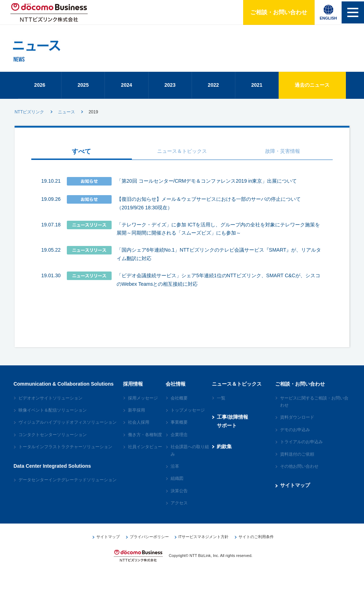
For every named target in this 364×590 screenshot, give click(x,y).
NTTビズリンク (29, 118)
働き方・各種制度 (145, 441)
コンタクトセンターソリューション (53, 441)
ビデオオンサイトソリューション (50, 404)
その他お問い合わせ (299, 473)
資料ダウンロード (297, 424)
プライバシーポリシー (148, 543)
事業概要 (179, 429)
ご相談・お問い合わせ (276, 12)
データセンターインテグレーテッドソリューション (68, 486)
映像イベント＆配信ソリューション (53, 417)
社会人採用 (139, 429)
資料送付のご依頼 (297, 461)
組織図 (177, 485)
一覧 (221, 404)
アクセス (179, 509)
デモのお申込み (295, 436)
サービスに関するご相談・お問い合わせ (314, 408)
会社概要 (179, 404)
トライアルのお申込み (301, 448)
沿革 (175, 473)
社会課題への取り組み (190, 457)
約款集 (224, 453)
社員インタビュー (145, 453)
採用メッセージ (143, 404)
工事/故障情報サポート (232, 428)
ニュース (66, 118)
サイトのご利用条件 (255, 543)
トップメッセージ (188, 417)
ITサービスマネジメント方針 (203, 543)
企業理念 (179, 441)
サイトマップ (295, 492)
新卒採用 (136, 417)
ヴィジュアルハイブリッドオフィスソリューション (68, 429)
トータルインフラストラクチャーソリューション (65, 453)
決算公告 (179, 497)
